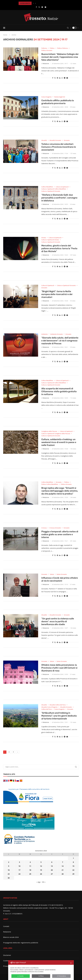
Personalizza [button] (61, 976)
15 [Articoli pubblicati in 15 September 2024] (73, 866)
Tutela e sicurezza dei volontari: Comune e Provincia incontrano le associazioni (59, 147)
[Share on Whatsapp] (62, 78)
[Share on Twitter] (55, 78)
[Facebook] (36, 7)
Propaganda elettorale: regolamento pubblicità (21, 943)
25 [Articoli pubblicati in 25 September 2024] (30, 874)
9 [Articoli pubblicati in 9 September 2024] (9, 866)
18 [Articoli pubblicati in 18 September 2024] (30, 870)
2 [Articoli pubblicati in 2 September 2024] (9, 862)
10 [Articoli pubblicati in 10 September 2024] (19, 866)
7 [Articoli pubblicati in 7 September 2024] (63, 862)
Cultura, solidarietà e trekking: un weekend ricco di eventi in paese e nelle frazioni (59, 442)
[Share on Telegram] (65, 78)
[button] (33, 3)
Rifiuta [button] (41, 976)
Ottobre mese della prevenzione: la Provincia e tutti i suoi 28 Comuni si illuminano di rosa (59, 668)
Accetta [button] (21, 976)
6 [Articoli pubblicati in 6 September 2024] (52, 862)
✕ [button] (71, 963)
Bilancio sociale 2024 (11, 937)
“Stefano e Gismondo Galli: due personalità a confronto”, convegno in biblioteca (59, 198)
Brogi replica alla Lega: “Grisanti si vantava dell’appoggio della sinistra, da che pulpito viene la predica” (60, 491)
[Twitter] (39, 7)
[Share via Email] (67, 78)
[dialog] (41, 970)
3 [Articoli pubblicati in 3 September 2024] (19, 862)
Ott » (44, 882)
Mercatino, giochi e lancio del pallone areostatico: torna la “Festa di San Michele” (59, 248)
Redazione (46, 64)
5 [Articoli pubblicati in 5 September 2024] (41, 862)
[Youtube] (42, 7)
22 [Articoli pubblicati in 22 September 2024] (73, 870)
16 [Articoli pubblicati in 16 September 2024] (9, 870)
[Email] (45, 7)
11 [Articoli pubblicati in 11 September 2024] (30, 866)
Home (5, 35)
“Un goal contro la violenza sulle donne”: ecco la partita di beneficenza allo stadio (58, 621)
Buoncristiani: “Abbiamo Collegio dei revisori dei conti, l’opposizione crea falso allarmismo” (60, 57)
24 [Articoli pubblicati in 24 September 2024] (19, 874)
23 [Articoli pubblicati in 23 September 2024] (9, 874)
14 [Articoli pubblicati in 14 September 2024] (63, 866)
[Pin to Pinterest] (57, 78)
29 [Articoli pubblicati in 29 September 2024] (73, 874)
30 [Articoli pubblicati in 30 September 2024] (9, 878)
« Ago (39, 882)
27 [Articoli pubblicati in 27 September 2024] (52, 874)
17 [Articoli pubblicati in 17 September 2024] (19, 870)
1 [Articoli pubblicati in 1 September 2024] (73, 858)
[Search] (68, 28)
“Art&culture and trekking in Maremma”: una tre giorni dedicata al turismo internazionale (59, 716)
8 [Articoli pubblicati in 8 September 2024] (73, 862)
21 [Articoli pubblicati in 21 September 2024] (63, 870)
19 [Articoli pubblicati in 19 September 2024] (41, 870)
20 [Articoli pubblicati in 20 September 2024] (52, 870)
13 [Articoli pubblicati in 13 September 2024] (52, 866)
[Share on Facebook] (53, 78)
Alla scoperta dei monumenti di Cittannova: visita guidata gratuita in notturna (59, 391)
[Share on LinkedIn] (60, 78)
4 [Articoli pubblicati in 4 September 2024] (30, 862)
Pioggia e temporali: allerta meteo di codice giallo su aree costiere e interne (60, 534)
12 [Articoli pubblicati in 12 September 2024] (41, 866)
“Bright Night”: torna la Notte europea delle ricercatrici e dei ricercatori (57, 294)
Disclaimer (7, 955)
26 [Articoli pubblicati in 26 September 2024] (41, 874)
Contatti (6, 926)
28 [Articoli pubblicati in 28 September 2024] (63, 874)
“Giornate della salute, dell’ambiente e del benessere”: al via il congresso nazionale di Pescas (60, 341)
